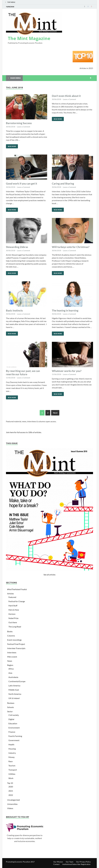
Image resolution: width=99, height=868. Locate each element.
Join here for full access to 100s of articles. (24, 432)
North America (15, 694)
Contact (56, 864)
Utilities (12, 774)
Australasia (13, 677)
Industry (12, 753)
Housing (12, 749)
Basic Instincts (14, 310)
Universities (12, 804)
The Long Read (15, 627)
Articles (11, 594)
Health (11, 744)
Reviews (11, 703)
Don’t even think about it (66, 96)
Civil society (14, 715)
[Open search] (91, 78)
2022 (11, 795)
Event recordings (14, 640)
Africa (11, 669)
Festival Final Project (16, 644)
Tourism (12, 766)
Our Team (70, 862)
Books (10, 631)
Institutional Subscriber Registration (76, 864)
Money (12, 757)
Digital (11, 719)
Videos (10, 808)
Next (55, 413)
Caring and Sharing (63, 183)
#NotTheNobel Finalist (17, 589)
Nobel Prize (13, 618)
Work (11, 778)
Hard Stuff (13, 606)
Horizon (12, 614)
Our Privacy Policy (83, 862)
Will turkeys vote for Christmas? (71, 247)
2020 (11, 787)
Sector (10, 711)
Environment (14, 728)
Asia (10, 673)
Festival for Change (17, 601)
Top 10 (10, 783)
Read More (11, 146)
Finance (12, 732)
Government (14, 740)
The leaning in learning (65, 310)
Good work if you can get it (22, 183)
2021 (11, 791)
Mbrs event (12, 657)
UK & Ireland (14, 698)
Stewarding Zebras (17, 247)
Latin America (14, 686)
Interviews (12, 652)
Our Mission (58, 862)
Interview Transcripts (16, 648)
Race (11, 761)
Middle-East (14, 690)
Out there (13, 622)
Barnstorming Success (19, 123)
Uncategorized (13, 800)
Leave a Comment (24, 127)
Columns (11, 636)
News (10, 661)
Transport (13, 770)
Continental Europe (17, 681)
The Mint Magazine (29, 38)
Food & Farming (15, 736)
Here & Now (14, 610)
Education (13, 723)
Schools (11, 707)
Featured (12, 597)
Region (10, 665)
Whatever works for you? (67, 371)
